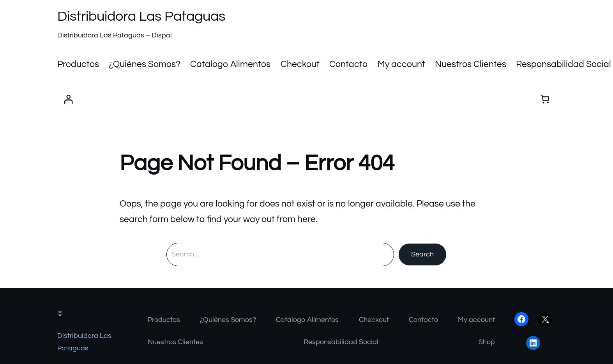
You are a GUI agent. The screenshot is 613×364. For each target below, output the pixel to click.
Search (422, 254)
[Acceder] (68, 99)
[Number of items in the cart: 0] (545, 99)
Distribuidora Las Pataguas (141, 16)
